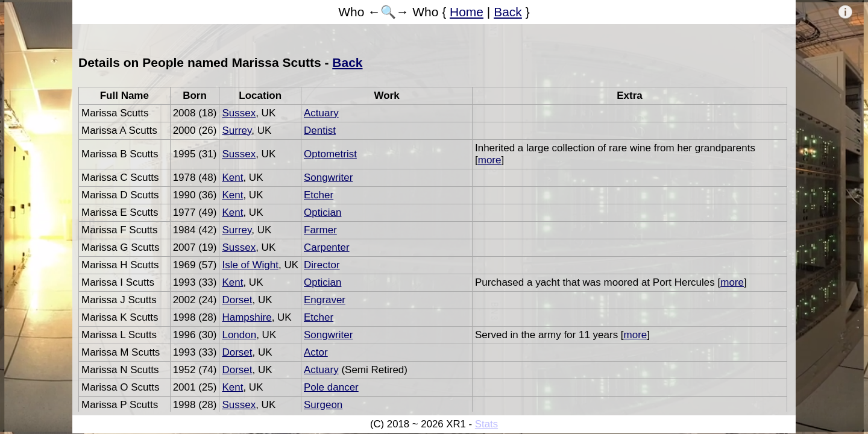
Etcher (319, 195)
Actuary (321, 113)
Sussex (239, 113)
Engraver (325, 300)
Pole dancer (331, 387)
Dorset (237, 300)
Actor (316, 352)
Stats (486, 424)
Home (467, 12)
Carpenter (327, 247)
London (239, 335)
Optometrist (330, 154)
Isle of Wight (250, 265)
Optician (322, 212)
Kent (232, 178)
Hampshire (247, 317)
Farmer (320, 230)
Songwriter (328, 178)
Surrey (237, 131)
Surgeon (323, 405)
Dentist (320, 131)
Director (322, 265)
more (490, 160)
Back (508, 12)
